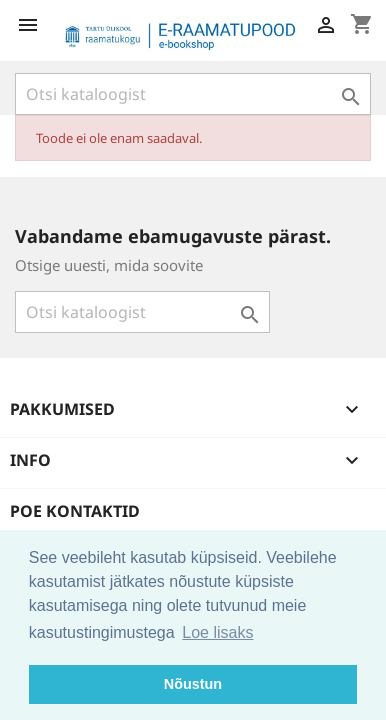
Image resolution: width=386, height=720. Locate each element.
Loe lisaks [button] (217, 632)
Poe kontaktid (75, 511)
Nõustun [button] (193, 684)
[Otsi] (193, 94)
